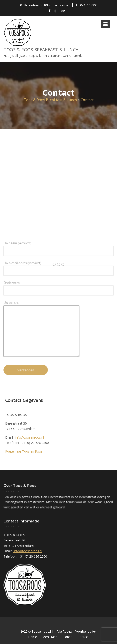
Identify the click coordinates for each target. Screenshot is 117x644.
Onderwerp (58, 287)
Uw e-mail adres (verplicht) (58, 268)
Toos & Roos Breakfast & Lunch (41, 50)
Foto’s (68, 637)
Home (33, 637)
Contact (83, 637)
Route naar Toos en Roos (24, 451)
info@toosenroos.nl (29, 437)
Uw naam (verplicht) (58, 248)
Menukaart (50, 637)
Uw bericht (42, 329)
